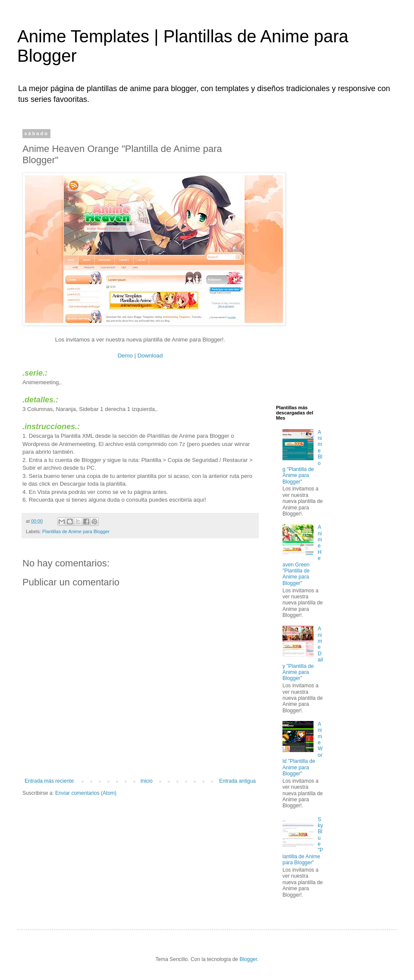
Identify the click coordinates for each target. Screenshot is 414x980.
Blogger (248, 959)
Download (150, 356)
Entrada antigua (237, 781)
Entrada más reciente (49, 781)
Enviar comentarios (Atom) (86, 793)
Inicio (147, 781)
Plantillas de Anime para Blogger (76, 531)
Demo (125, 356)
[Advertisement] (304, 260)
